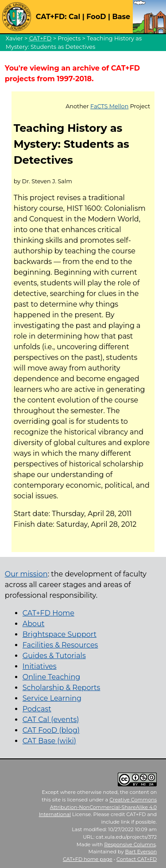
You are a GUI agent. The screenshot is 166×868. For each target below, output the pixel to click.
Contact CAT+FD (137, 859)
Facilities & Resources (60, 645)
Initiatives (40, 666)
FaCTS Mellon (109, 106)
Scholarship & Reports (62, 688)
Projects (69, 38)
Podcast (37, 709)
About (34, 624)
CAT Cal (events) (51, 720)
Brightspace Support (60, 634)
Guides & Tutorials (54, 656)
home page (88, 859)
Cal (74, 17)
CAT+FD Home (48, 613)
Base (121, 17)
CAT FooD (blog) (51, 730)
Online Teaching (51, 677)
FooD (96, 17)
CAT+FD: (51, 17)
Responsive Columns (130, 844)
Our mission (26, 574)
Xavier (14, 38)
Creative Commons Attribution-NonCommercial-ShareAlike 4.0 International (98, 807)
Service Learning (52, 698)
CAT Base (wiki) (49, 741)
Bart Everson (141, 852)
